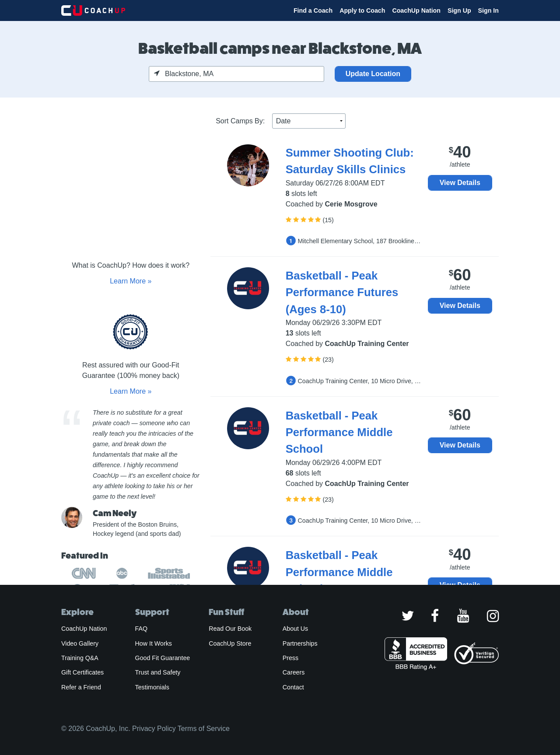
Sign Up (459, 10)
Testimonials (152, 687)
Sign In (488, 10)
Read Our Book (230, 629)
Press (290, 658)
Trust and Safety (158, 672)
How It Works (154, 643)
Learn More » (131, 281)
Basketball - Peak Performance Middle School (339, 432)
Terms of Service (204, 729)
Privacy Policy (154, 729)
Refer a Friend (81, 687)
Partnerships (300, 643)
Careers (294, 672)
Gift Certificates (82, 672)
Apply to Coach (362, 10)
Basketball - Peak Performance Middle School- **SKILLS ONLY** (353, 572)
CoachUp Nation (416, 10)
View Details (460, 183)
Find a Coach (313, 10)
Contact (293, 687)
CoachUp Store (230, 643)
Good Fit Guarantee (163, 658)
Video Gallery (80, 643)
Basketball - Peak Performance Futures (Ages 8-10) (342, 292)
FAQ (141, 629)
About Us (296, 629)
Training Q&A (80, 658)
